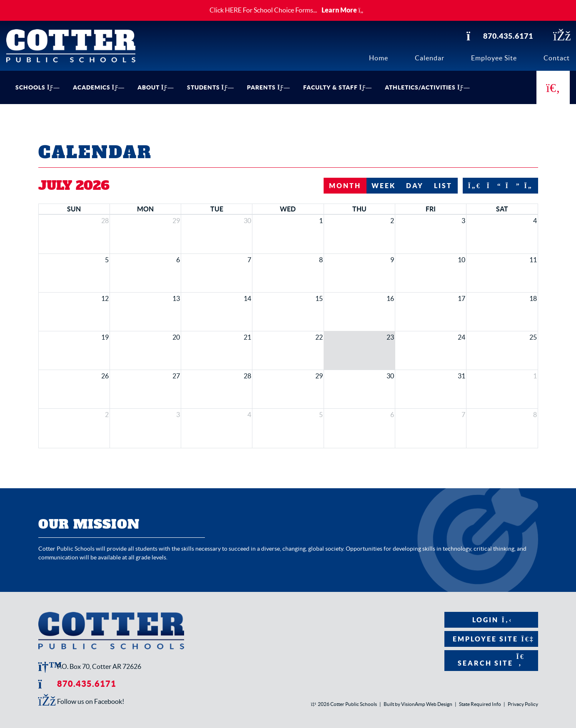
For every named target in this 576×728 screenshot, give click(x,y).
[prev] (491, 186)
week (384, 186)
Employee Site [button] (491, 639)
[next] (510, 186)
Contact (557, 58)
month (345, 186)
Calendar (430, 58)
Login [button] (491, 620)
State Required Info (480, 704)
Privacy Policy (523, 704)
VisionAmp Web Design (427, 704)
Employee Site (494, 58)
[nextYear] (529, 186)
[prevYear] (472, 186)
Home (379, 58)
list (443, 186)
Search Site (491, 660)
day (415, 186)
